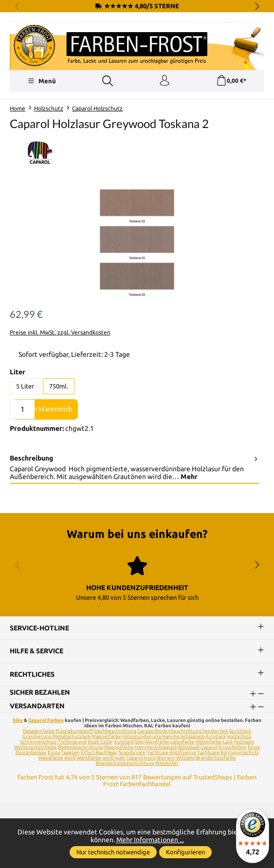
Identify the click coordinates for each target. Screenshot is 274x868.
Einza (54, 753)
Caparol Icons (141, 758)
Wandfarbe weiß (57, 758)
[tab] (135, 468)
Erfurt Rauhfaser (99, 753)
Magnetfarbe (106, 737)
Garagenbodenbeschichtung (169, 731)
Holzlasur (244, 742)
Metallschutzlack (72, 737)
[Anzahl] (22, 409)
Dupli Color (100, 742)
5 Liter (25, 386)
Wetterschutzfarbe (36, 748)
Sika (18, 721)
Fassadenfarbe (39, 731)
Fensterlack (215, 731)
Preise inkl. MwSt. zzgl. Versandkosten (60, 332)
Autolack (124, 742)
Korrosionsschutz (240, 753)
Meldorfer (167, 764)
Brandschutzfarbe (216, 758)
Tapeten (70, 753)
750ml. (59, 386)
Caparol (209, 748)
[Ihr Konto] (164, 81)
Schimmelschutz (38, 742)
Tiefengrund (72, 742)
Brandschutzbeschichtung (125, 764)
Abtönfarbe (209, 742)
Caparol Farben (46, 721)
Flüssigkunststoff (74, 731)
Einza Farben (233, 748)
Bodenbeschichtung (81, 748)
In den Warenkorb (45, 409)
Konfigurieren (185, 852)
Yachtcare (208, 753)
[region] (137, 244)
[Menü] (42, 81)
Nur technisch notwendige (113, 852)
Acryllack (216, 737)
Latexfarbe (183, 742)
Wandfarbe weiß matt (101, 758)
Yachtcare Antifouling (171, 753)
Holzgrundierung (142, 737)
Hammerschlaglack (183, 737)
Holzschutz (239, 737)
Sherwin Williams (176, 758)
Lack (228, 742)
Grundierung (37, 737)
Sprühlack (240, 731)
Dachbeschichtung (115, 731)
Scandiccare (132, 753)
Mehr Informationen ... (150, 840)
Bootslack (189, 748)
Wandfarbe (157, 742)
